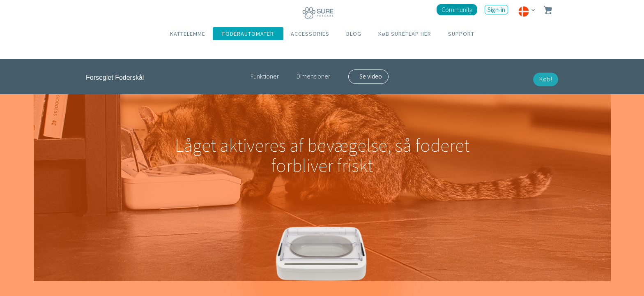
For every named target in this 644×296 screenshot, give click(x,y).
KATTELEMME (188, 34)
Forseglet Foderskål (115, 77)
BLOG (354, 34)
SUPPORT (461, 34)
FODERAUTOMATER (248, 34)
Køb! (546, 79)
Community (457, 9)
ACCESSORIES (310, 34)
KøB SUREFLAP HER (405, 34)
